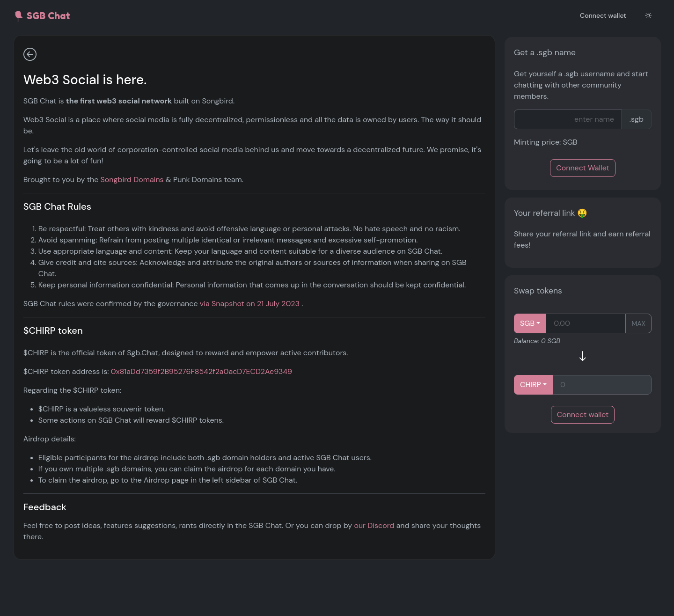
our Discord (165, 593)
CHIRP (531, 385)
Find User (49, 258)
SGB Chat (42, 16)
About (44, 281)
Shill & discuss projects (65, 87)
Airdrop (46, 213)
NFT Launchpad (60, 123)
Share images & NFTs (60, 69)
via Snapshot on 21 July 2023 (372, 348)
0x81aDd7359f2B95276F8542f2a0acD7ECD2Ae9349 (323, 416)
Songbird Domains (253, 180)
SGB (527, 323)
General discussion (57, 50)
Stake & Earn (55, 168)
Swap (42, 191)
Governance (59, 236)
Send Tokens (55, 146)
